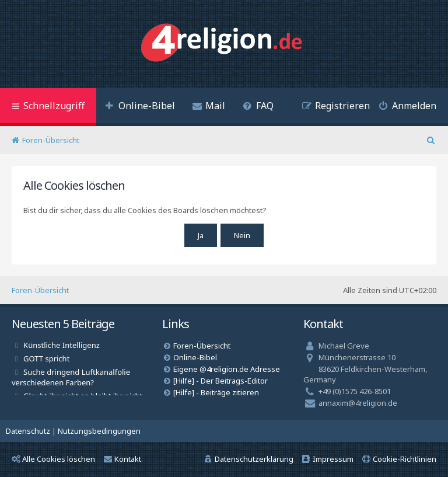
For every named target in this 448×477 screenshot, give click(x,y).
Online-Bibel (195, 357)
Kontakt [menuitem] (123, 459)
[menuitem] (140, 107)
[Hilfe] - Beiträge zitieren (216, 392)
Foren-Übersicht (40, 290)
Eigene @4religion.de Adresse (227, 369)
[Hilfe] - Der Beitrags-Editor (220, 381)
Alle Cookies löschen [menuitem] (53, 459)
